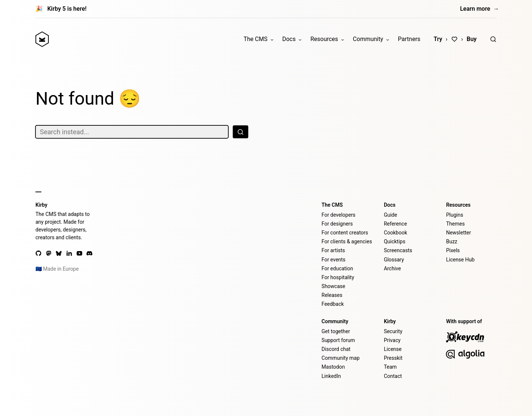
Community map (340, 358)
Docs (289, 39)
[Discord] (89, 253)
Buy (472, 39)
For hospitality (338, 277)
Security (393, 331)
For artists (333, 250)
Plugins (454, 215)
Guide (391, 215)
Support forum (338, 340)
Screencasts (398, 250)
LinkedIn (331, 376)
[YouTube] (79, 253)
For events (333, 260)
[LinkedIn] (69, 253)
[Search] (493, 39)
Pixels (453, 250)
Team (390, 367)
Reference (395, 224)
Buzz (451, 241)
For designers (337, 224)
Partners (409, 39)
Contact (393, 376)
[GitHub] (38, 253)
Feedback (332, 304)
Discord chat (336, 349)
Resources (324, 39)
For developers (338, 215)
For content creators (345, 233)
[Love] (454, 39)
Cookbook (395, 233)
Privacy (392, 340)
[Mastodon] (49, 253)
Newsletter (458, 233)
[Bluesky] (59, 253)
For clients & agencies (347, 241)
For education (337, 268)
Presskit (393, 358)
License (393, 349)
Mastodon (333, 367)
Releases (332, 295)
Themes (455, 224)
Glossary (394, 260)
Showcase (333, 286)
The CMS (255, 39)
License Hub (460, 260)
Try (438, 39)
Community (368, 39)
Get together (336, 331)
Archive (392, 268)
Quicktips (395, 241)
